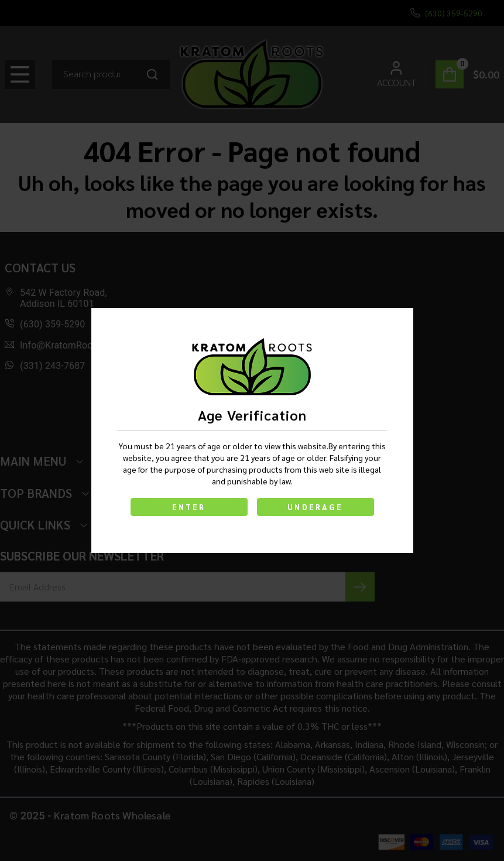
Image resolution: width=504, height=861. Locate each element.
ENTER (189, 507)
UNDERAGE (315, 507)
